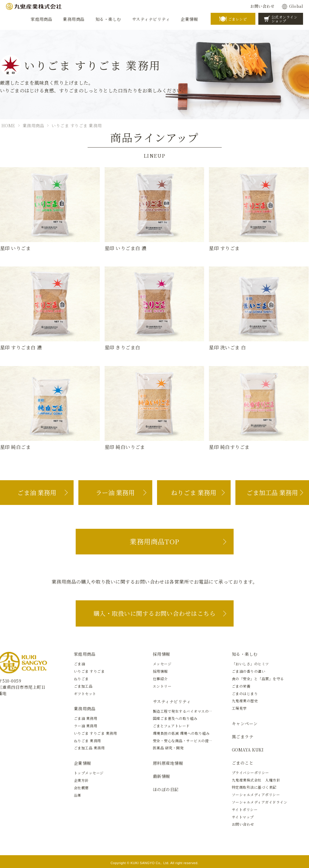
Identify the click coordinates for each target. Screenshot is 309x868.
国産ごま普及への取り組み (175, 718)
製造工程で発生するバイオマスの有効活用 (188, 711)
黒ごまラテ (243, 737)
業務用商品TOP (154, 541)
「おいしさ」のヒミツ (250, 664)
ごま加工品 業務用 (272, 492)
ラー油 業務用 (115, 492)
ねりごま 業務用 (194, 492)
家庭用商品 (85, 654)
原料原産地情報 (168, 763)
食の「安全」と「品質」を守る (258, 679)
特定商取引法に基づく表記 (254, 787)
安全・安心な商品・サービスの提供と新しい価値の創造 (199, 741)
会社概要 (81, 788)
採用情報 (162, 654)
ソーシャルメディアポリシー (256, 795)
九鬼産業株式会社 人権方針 (256, 780)
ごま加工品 (83, 686)
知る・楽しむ (245, 654)
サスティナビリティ (172, 701)
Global (296, 6)
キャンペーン (245, 723)
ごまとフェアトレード (171, 726)
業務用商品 (33, 125)
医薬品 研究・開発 (168, 748)
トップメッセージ (89, 773)
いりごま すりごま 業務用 (77, 125)
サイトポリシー (245, 809)
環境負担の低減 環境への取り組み (181, 733)
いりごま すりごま (89, 671)
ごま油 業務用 (37, 492)
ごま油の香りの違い (249, 671)
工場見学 (239, 708)
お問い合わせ (262, 6)
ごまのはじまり (245, 693)
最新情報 (162, 776)
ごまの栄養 (241, 686)
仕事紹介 (160, 679)
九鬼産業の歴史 (245, 701)
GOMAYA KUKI (248, 750)
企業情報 (83, 763)
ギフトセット (85, 693)
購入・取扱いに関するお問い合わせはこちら (155, 613)
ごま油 (79, 664)
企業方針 (81, 780)
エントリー (162, 686)
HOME (8, 125)
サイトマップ (243, 817)
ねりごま (81, 679)
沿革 (78, 795)
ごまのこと (243, 763)
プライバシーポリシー (250, 772)
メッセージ (162, 664)
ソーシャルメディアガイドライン (260, 802)
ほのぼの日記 (166, 789)
